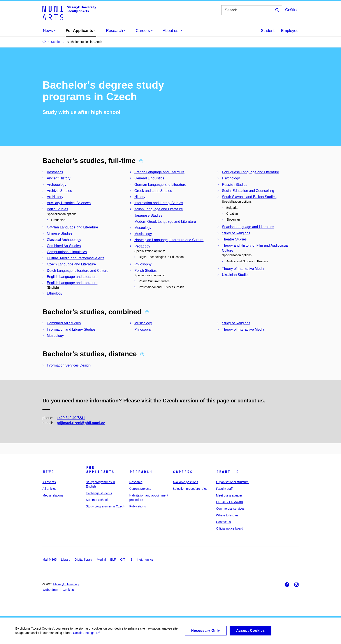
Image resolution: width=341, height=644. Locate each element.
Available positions (185, 482)
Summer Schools (98, 500)
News (48, 472)
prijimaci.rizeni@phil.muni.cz (81, 423)
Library (66, 560)
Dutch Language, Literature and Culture (78, 271)
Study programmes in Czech (105, 506)
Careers (183, 472)
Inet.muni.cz (145, 560)
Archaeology (57, 185)
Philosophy (143, 264)
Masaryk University (66, 584)
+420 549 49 (71, 418)
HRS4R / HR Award (229, 502)
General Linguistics (149, 178)
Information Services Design (69, 365)
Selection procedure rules (190, 489)
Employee (290, 31)
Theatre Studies (234, 239)
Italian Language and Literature (159, 209)
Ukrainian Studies (236, 275)
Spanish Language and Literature (248, 227)
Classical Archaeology (64, 240)
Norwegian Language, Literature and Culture (169, 240)
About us (227, 472)
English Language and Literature (72, 277)
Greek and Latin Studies (153, 191)
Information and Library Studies (159, 203)
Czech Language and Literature (71, 264)
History (140, 197)
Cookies (68, 590)
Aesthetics (55, 172)
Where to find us (227, 515)
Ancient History (59, 178)
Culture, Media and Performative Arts (76, 258)
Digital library (83, 560)
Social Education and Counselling (248, 191)
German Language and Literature (160, 185)
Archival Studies (59, 191)
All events (49, 482)
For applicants (100, 470)
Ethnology (55, 293)
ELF (113, 560)
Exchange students (99, 493)
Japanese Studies (148, 215)
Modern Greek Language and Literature (165, 222)
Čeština (292, 10)
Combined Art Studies (64, 246)
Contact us (223, 522)
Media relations (53, 495)
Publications (138, 506)
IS (131, 560)
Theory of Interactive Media (243, 269)
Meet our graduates (229, 495)
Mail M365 (50, 560)
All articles (49, 489)
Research (141, 472)
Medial (101, 560)
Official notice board (229, 528)
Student (268, 31)
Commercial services (230, 509)
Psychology (231, 178)
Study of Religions (236, 233)
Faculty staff (224, 489)
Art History (55, 197)
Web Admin (50, 590)
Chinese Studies (60, 233)
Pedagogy (142, 246)
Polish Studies (145, 271)
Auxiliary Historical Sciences (69, 203)
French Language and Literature (159, 172)
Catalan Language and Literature (72, 227)
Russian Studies (235, 185)
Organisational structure (232, 482)
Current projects (140, 489)
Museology (143, 228)
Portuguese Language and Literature (250, 172)
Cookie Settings (86, 635)
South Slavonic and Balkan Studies (249, 197)
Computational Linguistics (67, 252)
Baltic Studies (57, 209)
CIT (123, 560)
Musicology (143, 234)
